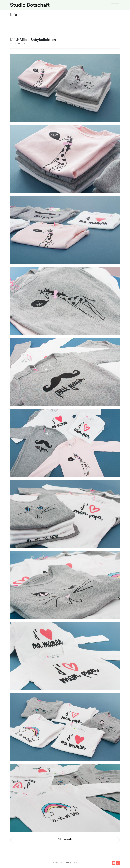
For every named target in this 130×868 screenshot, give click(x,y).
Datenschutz (72, 863)
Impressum (57, 863)
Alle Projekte (65, 839)
